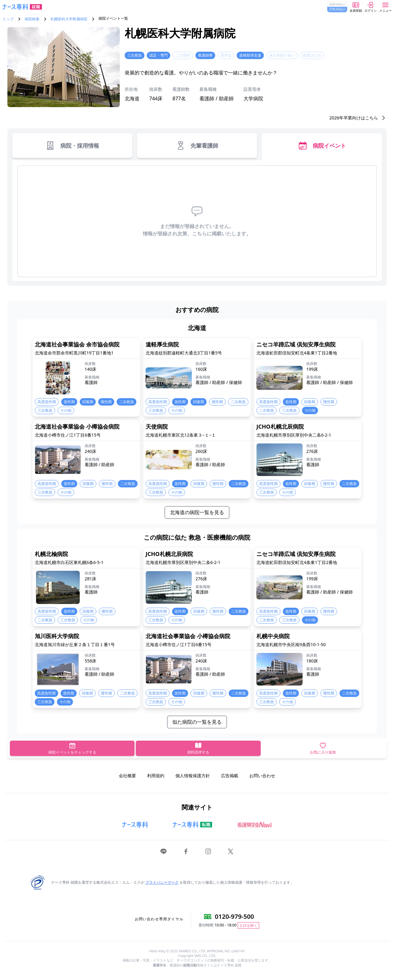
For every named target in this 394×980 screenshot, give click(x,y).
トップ (8, 19)
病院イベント (322, 146)
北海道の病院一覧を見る (197, 512)
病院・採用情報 (72, 146)
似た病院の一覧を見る (197, 722)
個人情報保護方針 (193, 776)
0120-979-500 (234, 916)
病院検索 (32, 19)
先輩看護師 (197, 146)
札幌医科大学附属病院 (69, 19)
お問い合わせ (262, 776)
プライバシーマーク (162, 882)
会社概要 (127, 776)
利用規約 (156, 776)
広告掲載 (230, 776)
